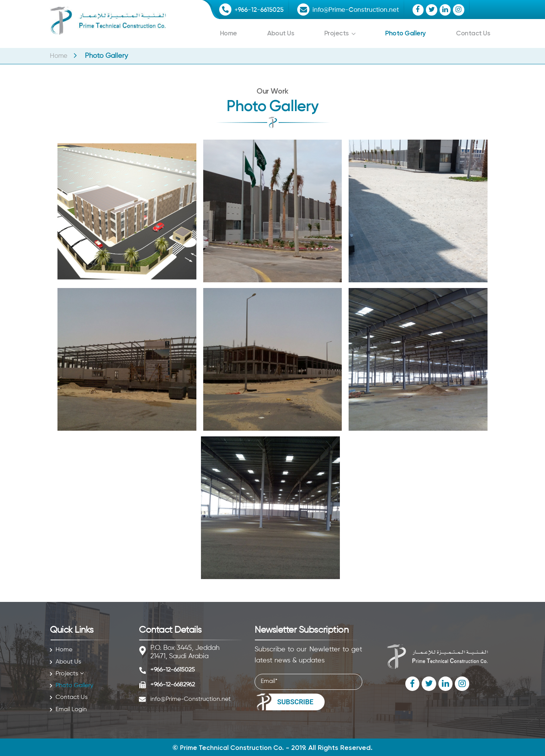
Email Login (71, 710)
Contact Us (472, 33)
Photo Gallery (405, 33)
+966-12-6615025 (261, 10)
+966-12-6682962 (173, 685)
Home (229, 33)
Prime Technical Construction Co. (232, 748)
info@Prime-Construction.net (361, 10)
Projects (336, 33)
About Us (280, 33)
